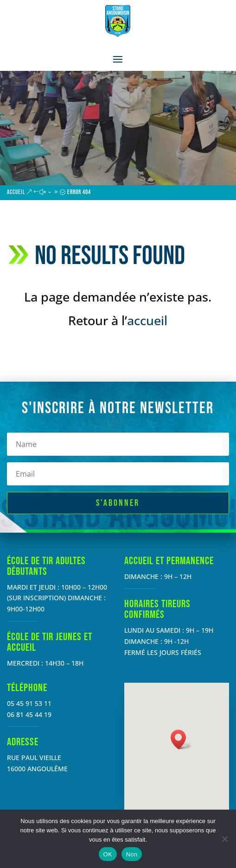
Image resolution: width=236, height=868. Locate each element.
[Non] (224, 839)
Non (132, 854)
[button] (181, 739)
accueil (147, 320)
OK (108, 854)
